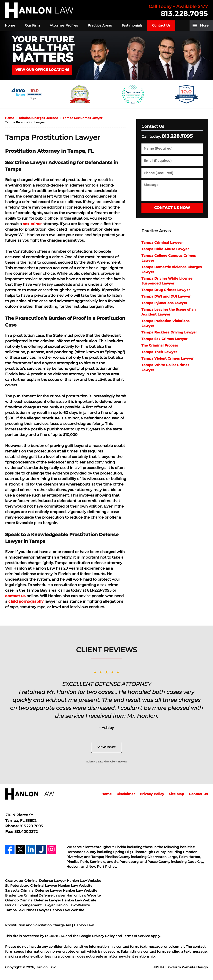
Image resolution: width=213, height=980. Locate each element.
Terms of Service (136, 936)
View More (106, 747)
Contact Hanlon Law (178, 10)
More (204, 25)
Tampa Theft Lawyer (159, 352)
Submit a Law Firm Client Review (107, 762)
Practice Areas (100, 25)
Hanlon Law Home (39, 10)
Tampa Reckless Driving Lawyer (169, 332)
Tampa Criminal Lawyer (162, 243)
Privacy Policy (152, 794)
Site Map (177, 794)
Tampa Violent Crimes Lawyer (168, 358)
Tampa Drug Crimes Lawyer (166, 290)
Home (10, 25)
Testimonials (132, 25)
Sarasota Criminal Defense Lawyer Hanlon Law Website (51, 891)
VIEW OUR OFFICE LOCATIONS (42, 70)
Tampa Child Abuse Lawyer (165, 249)
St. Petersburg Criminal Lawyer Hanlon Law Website (49, 886)
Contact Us (161, 25)
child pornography (26, 601)
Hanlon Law (45, 967)
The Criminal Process (160, 345)
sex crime (32, 224)
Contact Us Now (172, 208)
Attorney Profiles (64, 25)
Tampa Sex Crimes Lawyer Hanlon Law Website (45, 910)
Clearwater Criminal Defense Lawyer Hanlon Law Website (53, 881)
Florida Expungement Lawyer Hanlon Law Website (48, 905)
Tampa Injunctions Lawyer (164, 303)
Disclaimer (126, 794)
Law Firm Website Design (180, 967)
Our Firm (32, 25)
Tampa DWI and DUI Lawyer (166, 296)
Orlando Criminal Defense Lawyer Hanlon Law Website (51, 900)
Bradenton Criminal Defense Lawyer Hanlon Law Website (53, 895)
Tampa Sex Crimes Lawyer (164, 339)
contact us (15, 596)
